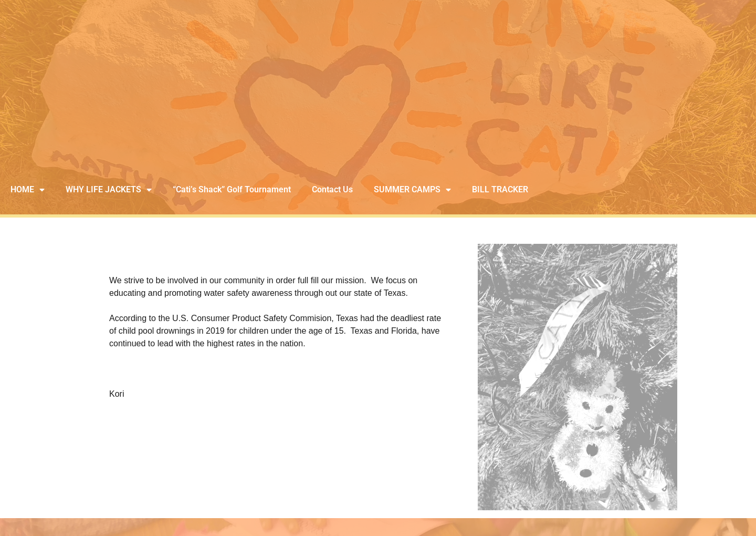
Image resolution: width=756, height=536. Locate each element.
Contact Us (332, 189)
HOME (28, 190)
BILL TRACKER (500, 189)
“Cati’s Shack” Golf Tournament (232, 189)
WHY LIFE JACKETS (109, 190)
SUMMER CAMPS (412, 190)
